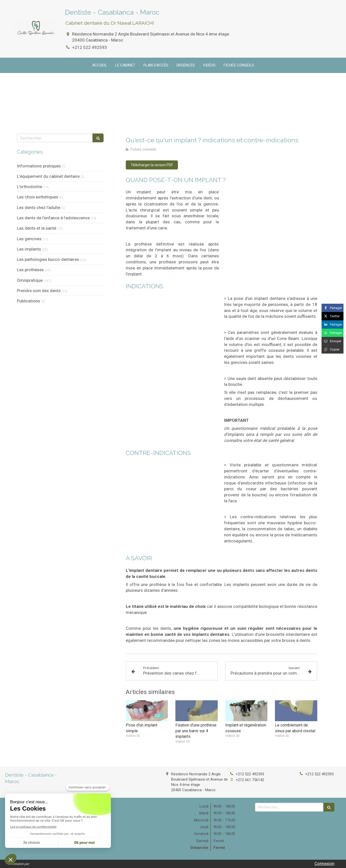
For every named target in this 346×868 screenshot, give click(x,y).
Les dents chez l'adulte (39, 207)
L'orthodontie (29, 187)
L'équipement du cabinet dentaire (48, 176)
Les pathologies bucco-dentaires (48, 259)
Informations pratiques (39, 166)
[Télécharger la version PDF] (152, 165)
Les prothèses (30, 270)
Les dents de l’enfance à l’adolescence (53, 218)
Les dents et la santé (37, 228)
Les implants (29, 249)
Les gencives (29, 239)
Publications (28, 301)
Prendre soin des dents (39, 291)
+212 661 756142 (250, 780)
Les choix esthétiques (38, 197)
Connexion (324, 863)
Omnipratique (30, 280)
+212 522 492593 (89, 47)
